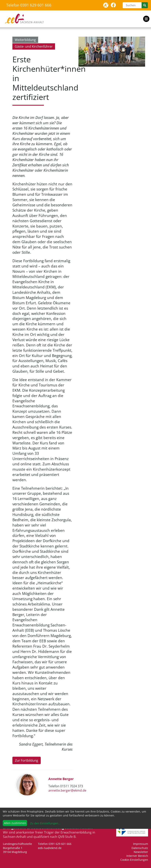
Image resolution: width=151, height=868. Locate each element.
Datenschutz (140, 848)
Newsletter (141, 852)
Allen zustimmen (15, 823)
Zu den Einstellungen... (45, 823)
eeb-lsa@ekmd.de (50, 848)
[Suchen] (132, 5)
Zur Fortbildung (27, 760)
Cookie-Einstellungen (134, 860)
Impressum (141, 844)
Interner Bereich (137, 856)
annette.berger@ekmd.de (67, 790)
